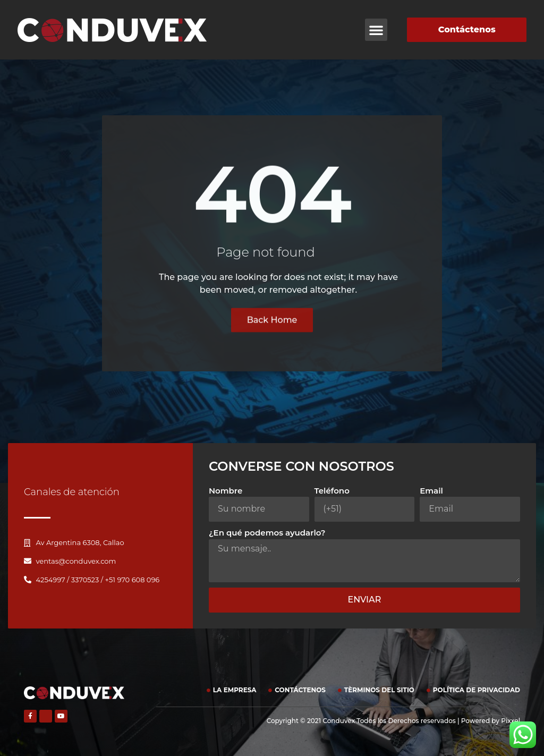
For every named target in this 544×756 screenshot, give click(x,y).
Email (431, 491)
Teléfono (332, 491)
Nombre (226, 491)
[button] (376, 30)
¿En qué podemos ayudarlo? (267, 533)
